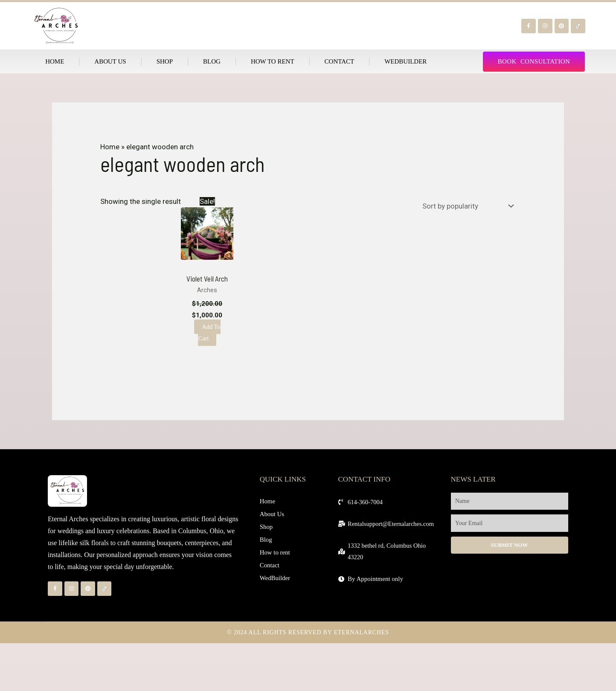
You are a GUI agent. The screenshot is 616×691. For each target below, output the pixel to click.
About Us (110, 61)
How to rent (273, 61)
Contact (340, 61)
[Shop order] (466, 206)
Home (55, 61)
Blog (212, 61)
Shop (165, 61)
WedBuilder (405, 61)
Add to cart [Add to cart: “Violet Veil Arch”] (209, 332)
